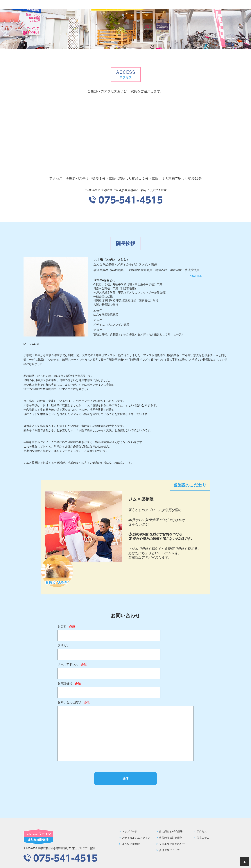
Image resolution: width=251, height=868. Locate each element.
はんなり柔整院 (131, 844)
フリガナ (63, 645)
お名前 (66, 627)
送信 (125, 778)
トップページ (130, 831)
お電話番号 (69, 683)
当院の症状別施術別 (171, 838)
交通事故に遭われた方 (172, 844)
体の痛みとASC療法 (171, 831)
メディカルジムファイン (136, 838)
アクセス (202, 831)
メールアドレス (72, 664)
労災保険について (169, 850)
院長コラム (203, 838)
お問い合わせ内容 (74, 702)
